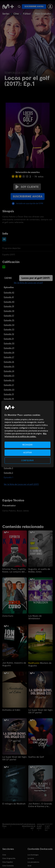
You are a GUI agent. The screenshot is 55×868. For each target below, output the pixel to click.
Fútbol (27, 14)
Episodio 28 (9, 353)
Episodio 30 (9, 343)
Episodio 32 (9, 334)
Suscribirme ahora (34, 6)
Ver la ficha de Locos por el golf (28, 283)
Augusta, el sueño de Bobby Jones (39, 570)
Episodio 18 (9, 399)
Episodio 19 (9, 394)
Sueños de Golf (36, 757)
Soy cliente (27, 187)
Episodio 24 (9, 371)
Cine (16, 14)
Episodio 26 (9, 362)
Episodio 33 (9, 329)
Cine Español (8, 862)
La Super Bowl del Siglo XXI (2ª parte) (14, 758)
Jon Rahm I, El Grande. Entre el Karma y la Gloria (40, 805)
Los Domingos (33, 855)
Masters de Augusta (40, 664)
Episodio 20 (9, 390)
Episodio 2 (8, 473)
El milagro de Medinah (14, 804)
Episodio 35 (9, 320)
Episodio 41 (9, 297)
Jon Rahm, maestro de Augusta (14, 664)
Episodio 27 (9, 357)
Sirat (29, 866)
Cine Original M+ (9, 858)
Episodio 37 (9, 316)
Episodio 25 (9, 366)
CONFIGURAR (27, 460)
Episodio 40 (9, 302)
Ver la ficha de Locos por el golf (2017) (21, 484)
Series (6, 14)
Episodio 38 (9, 311)
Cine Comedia (8, 866)
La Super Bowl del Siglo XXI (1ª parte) (40, 711)
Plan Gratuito (43, 14)
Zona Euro (8, 616)
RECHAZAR (27, 445)
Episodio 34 (9, 325)
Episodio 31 (9, 339)
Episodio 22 (9, 380)
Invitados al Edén (11, 710)
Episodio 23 (9, 376)
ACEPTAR (28, 452)
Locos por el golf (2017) (36, 278)
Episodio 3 (8, 468)
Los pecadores (33, 862)
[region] (27, 434)
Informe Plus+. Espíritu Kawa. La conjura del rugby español (14, 570)
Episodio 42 (9, 292)
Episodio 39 (9, 306)
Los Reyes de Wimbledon (35, 617)
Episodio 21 (9, 385)
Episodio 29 (9, 348)
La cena (31, 858)
